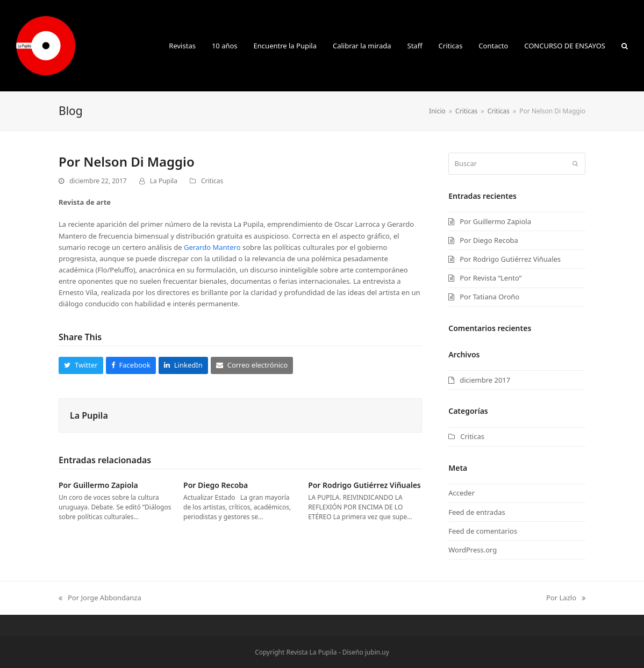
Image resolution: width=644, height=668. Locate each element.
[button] (625, 46)
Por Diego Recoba (216, 485)
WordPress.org (473, 550)
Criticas (212, 181)
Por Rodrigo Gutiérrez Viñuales (364, 485)
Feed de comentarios (483, 531)
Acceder (461, 493)
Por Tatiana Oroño (489, 297)
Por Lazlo (566, 598)
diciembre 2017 (485, 380)
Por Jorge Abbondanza (100, 598)
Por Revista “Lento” (491, 278)
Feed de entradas (477, 512)
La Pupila (164, 181)
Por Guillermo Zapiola (98, 485)
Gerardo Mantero (212, 247)
